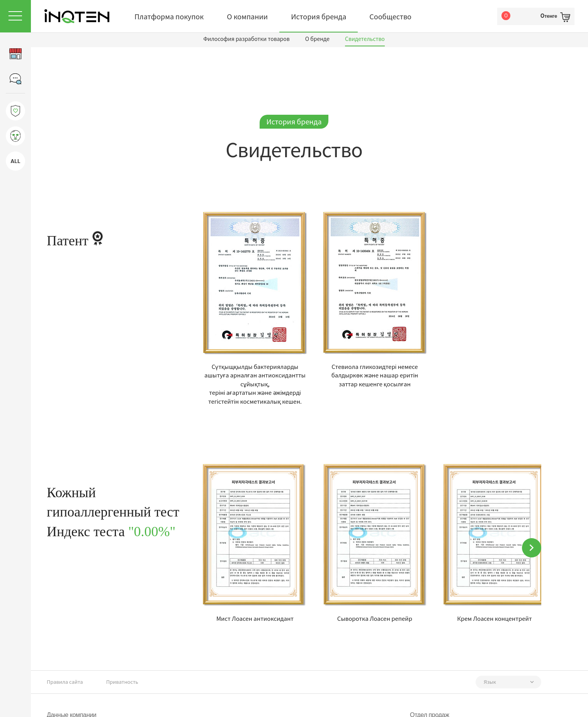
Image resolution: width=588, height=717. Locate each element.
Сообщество (390, 16)
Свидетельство (365, 39)
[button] (532, 548)
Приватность (122, 682)
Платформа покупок (169, 16)
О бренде (317, 39)
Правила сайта (65, 682)
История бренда (319, 16)
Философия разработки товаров (246, 39)
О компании (247, 16)
